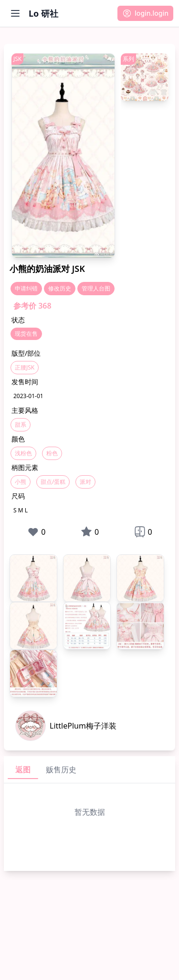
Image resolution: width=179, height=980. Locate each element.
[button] (145, 13)
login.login (145, 13)
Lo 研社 (43, 13)
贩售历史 (61, 770)
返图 (23, 770)
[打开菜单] (15, 13)
